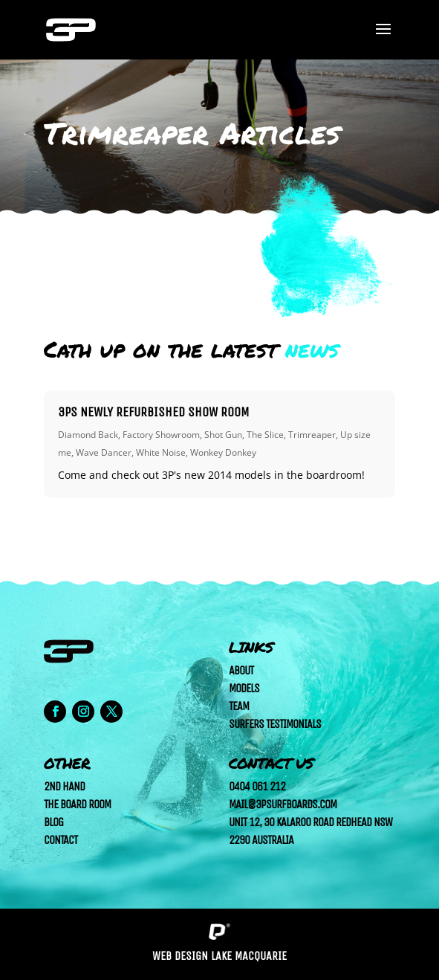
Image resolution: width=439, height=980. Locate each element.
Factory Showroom (161, 435)
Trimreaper (312, 435)
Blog (53, 822)
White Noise (161, 452)
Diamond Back (88, 435)
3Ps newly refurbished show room (154, 412)
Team (239, 706)
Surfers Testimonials (275, 724)
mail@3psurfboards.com (283, 804)
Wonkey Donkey (223, 452)
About (241, 670)
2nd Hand (64, 786)
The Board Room (77, 804)
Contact (61, 840)
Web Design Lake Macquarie (219, 956)
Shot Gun (223, 435)
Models (244, 688)
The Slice (265, 435)
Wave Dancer (104, 452)
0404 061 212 (257, 786)
